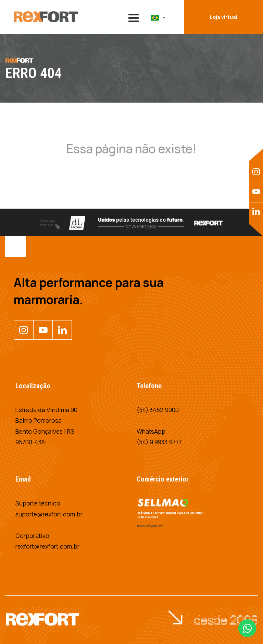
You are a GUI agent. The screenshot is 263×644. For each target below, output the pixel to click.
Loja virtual (224, 17)
